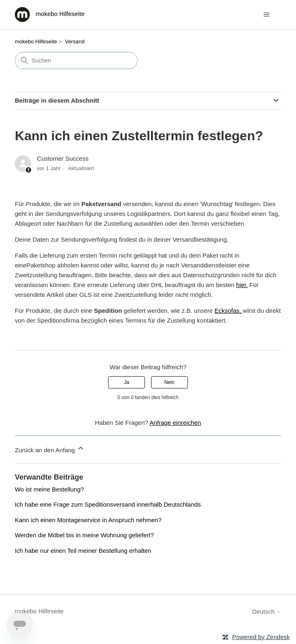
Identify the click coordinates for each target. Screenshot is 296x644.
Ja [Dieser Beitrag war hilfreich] (127, 382)
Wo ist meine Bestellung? (49, 489)
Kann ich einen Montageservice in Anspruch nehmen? (88, 520)
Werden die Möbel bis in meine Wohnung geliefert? (84, 535)
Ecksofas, (229, 311)
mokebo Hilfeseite (36, 42)
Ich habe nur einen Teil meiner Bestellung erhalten (83, 551)
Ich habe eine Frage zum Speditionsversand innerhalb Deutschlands (108, 504)
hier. (242, 285)
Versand (75, 42)
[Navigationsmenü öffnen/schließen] (267, 15)
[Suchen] (76, 61)
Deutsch (267, 611)
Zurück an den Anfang (50, 449)
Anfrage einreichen (175, 423)
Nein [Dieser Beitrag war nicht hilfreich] (169, 382)
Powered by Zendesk (261, 637)
